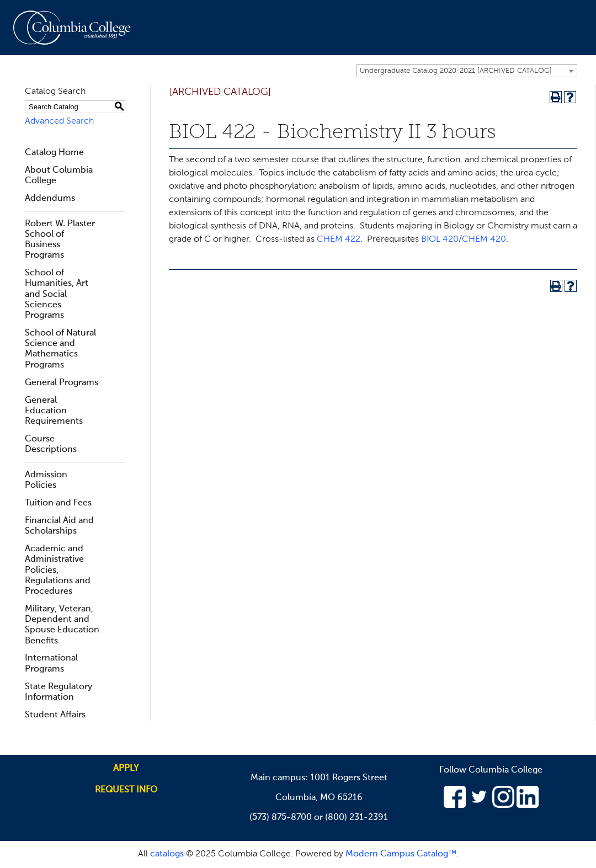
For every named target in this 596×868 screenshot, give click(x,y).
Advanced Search (59, 121)
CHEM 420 (484, 239)
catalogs (167, 854)
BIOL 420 (440, 239)
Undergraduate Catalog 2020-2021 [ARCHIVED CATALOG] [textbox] (456, 71)
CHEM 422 (339, 239)
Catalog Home (54, 153)
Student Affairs (55, 715)
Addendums (50, 199)
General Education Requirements (54, 411)
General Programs (62, 383)
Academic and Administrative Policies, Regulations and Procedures (58, 570)
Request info (126, 790)
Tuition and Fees (58, 503)
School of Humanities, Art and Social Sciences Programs (57, 294)
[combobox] (467, 71)
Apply (126, 769)
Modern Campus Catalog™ (401, 854)
